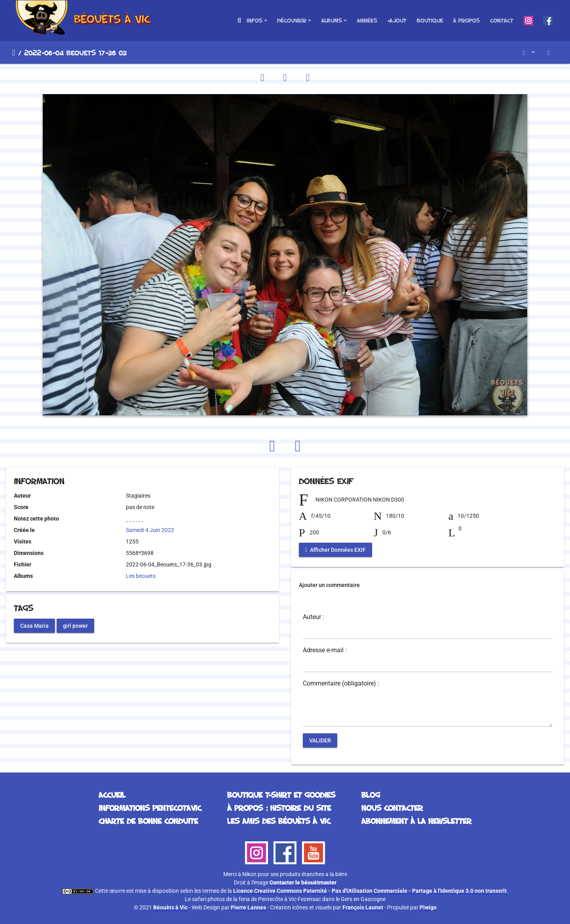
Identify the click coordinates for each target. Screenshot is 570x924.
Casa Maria (34, 625)
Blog (371, 795)
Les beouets (141, 576)
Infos (255, 20)
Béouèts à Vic (170, 907)
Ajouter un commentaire (329, 585)
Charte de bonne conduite (148, 821)
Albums (332, 20)
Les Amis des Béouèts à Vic (279, 821)
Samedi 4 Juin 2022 (150, 530)
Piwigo (428, 907)
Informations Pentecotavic (150, 808)
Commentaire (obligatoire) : (341, 684)
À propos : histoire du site (279, 808)
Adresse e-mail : (325, 650)
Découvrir (292, 20)
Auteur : (313, 617)
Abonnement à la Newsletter (416, 821)
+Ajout (397, 20)
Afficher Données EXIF (335, 550)
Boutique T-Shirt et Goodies (281, 795)
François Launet (363, 907)
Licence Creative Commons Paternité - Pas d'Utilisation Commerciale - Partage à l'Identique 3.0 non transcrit (370, 891)
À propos (466, 20)
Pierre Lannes (248, 907)
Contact (502, 20)
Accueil (14, 53)
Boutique (430, 20)
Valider (320, 740)
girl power (75, 625)
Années (367, 20)
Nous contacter (392, 808)
